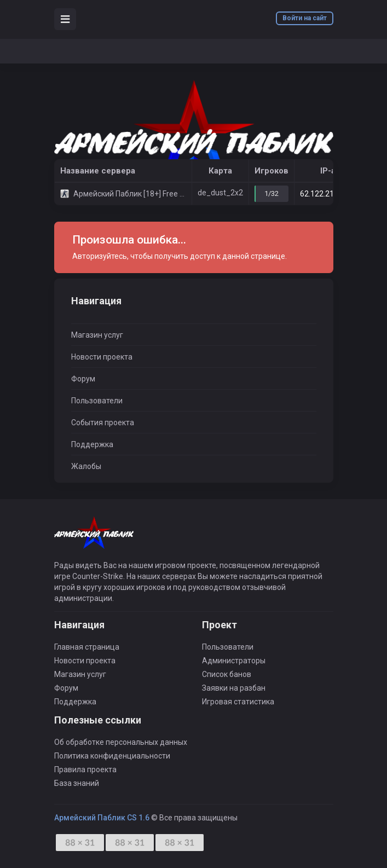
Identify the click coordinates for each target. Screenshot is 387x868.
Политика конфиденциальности (112, 756)
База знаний (77, 783)
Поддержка (92, 444)
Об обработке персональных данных (121, 742)
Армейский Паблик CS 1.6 (102, 818)
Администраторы (234, 661)
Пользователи (97, 401)
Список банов (227, 674)
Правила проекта (85, 769)
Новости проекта (102, 357)
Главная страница (87, 647)
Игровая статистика (238, 702)
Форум (83, 379)
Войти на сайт (305, 18)
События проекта (103, 423)
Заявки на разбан (234, 688)
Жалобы (86, 466)
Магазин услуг (97, 335)
